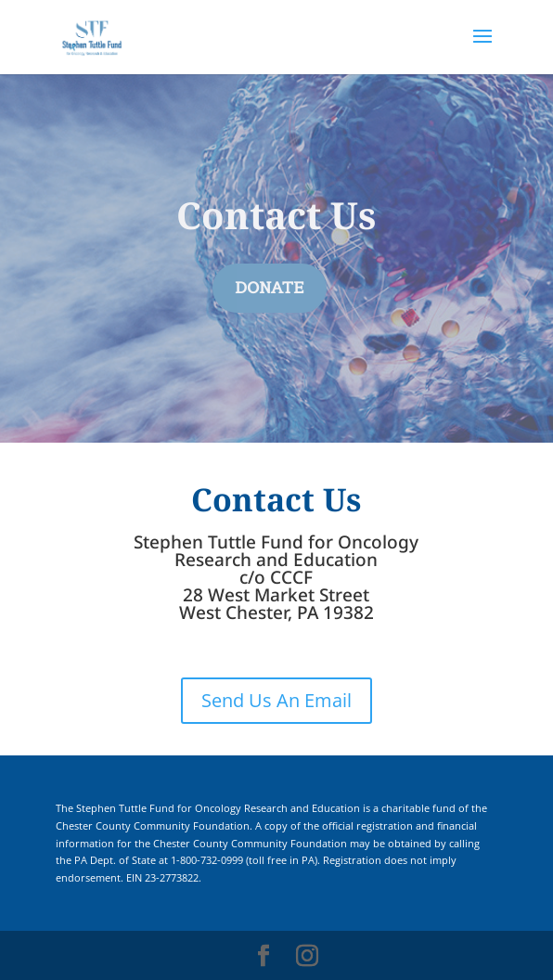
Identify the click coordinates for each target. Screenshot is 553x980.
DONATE (270, 288)
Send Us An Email (276, 700)
